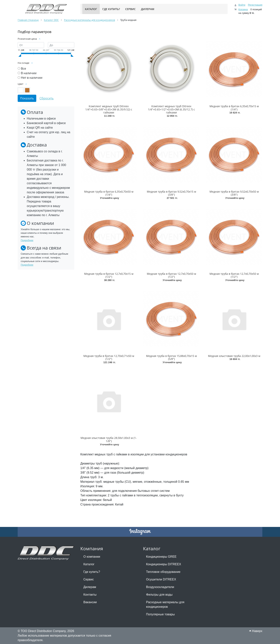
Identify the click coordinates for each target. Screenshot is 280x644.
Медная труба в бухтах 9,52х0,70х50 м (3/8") (234, 193)
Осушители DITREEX (161, 579)
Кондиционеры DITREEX (164, 564)
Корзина (243, 9)
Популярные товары (160, 614)
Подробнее (27, 240)
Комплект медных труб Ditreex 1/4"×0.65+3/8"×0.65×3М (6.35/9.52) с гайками (109, 109)
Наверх (256, 631)
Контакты (90, 595)
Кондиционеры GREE (161, 557)
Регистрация (255, 5)
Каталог (89, 564)
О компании (92, 557)
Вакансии (90, 602)
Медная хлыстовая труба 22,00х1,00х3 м (234, 356)
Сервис (89, 579)
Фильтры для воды (159, 595)
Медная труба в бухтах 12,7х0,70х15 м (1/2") (109, 275)
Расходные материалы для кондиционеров (165, 604)
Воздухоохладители (160, 587)
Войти (242, 5)
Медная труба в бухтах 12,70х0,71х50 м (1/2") (109, 357)
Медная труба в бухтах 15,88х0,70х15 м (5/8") (171, 357)
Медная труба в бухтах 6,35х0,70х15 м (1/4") (234, 108)
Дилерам (90, 587)
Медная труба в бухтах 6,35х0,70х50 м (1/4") (109, 193)
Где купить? (92, 572)
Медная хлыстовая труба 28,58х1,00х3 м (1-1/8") (109, 439)
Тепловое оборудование (163, 572)
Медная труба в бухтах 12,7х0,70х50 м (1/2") (171, 275)
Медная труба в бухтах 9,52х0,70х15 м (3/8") (171, 193)
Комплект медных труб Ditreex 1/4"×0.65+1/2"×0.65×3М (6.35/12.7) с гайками (171, 109)
